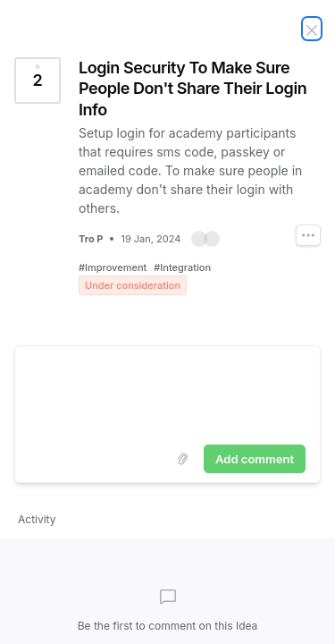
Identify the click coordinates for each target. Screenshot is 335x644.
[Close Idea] (312, 29)
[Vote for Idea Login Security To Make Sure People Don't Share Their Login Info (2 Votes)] (38, 80)
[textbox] (167, 392)
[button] (205, 239)
